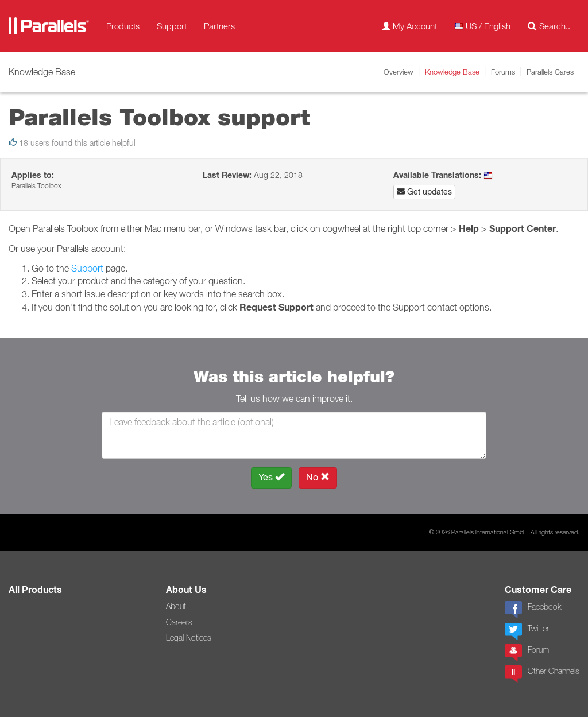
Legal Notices (189, 638)
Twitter (527, 631)
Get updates (424, 192)
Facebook (533, 610)
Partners (219, 26)
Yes (271, 477)
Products (123, 26)
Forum (527, 653)
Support (172, 26)
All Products (35, 590)
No (318, 477)
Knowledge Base (452, 72)
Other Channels (542, 674)
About (176, 606)
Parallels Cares (550, 72)
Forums (503, 72)
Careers (179, 622)
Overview (399, 72)
